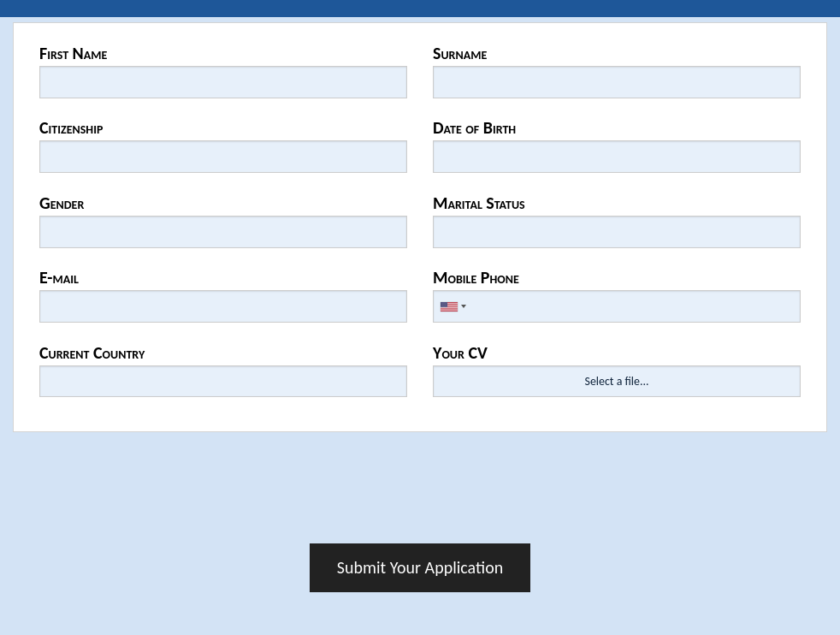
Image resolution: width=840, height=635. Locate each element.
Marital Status (479, 203)
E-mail (59, 277)
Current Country (92, 353)
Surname (460, 53)
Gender (62, 203)
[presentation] (420, 493)
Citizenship (71, 128)
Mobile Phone (476, 277)
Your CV (460, 353)
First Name (73, 53)
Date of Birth (474, 128)
